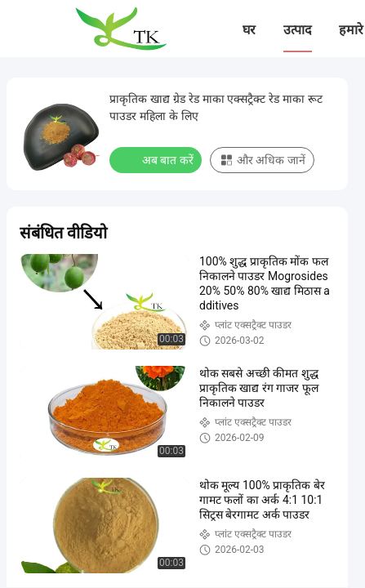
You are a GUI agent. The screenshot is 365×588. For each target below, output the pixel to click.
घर (249, 30)
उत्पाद (298, 30)
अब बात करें (157, 159)
